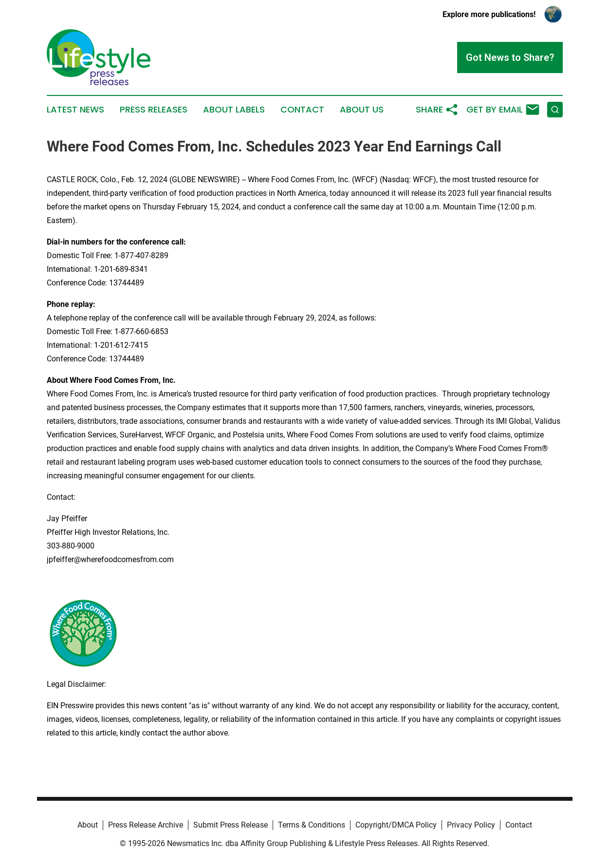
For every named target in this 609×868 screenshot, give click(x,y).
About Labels (234, 110)
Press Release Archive (146, 825)
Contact (302, 110)
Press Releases (154, 110)
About (88, 825)
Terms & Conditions (312, 825)
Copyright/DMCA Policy (396, 825)
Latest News (75, 110)
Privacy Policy (471, 825)
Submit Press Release (231, 825)
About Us (362, 110)
